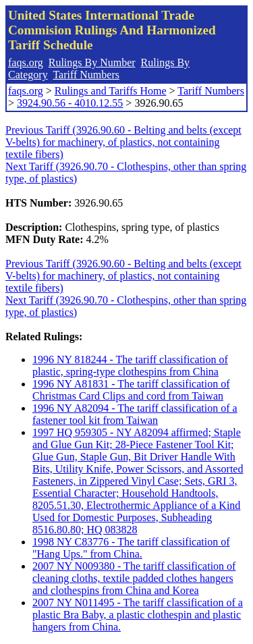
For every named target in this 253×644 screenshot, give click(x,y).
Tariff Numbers (86, 75)
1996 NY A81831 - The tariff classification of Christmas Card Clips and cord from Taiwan (131, 390)
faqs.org (26, 62)
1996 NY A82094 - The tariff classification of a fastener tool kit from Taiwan (135, 414)
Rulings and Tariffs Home (111, 91)
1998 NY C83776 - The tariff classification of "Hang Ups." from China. (131, 548)
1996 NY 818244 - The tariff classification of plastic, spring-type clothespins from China (130, 366)
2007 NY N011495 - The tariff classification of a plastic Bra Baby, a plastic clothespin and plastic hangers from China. (138, 615)
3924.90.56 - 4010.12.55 (70, 103)
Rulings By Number (92, 62)
